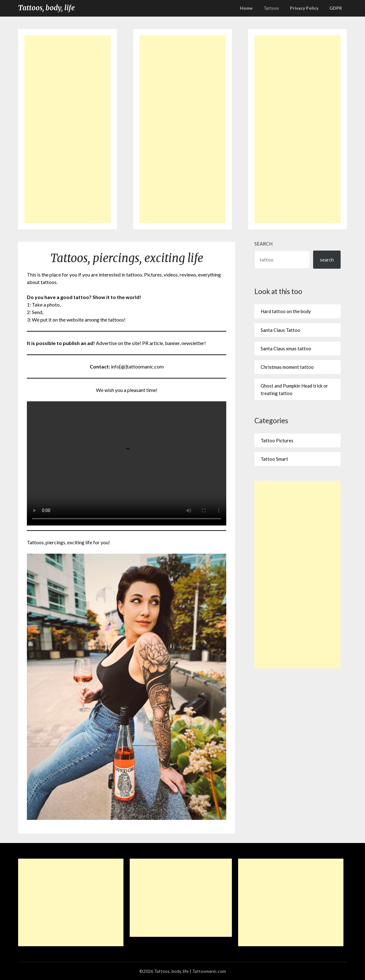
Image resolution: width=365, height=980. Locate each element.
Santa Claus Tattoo (280, 330)
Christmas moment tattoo (287, 367)
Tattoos (271, 8)
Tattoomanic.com (209, 971)
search (327, 260)
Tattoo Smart (274, 459)
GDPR (336, 8)
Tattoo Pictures (277, 440)
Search (263, 244)
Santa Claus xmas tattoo (286, 348)
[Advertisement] (67, 129)
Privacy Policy (304, 8)
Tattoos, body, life (46, 8)
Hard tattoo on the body (286, 311)
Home (246, 8)
